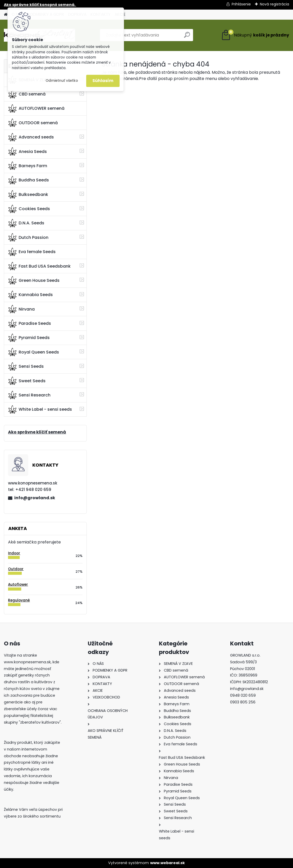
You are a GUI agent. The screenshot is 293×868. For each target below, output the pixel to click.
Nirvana (21, 309)
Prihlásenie (241, 4)
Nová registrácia (274, 4)
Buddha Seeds (29, 180)
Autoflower (18, 584)
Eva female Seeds (32, 252)
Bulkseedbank (28, 194)
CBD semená (27, 94)
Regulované (19, 600)
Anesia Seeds (28, 151)
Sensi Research (29, 395)
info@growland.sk (35, 498)
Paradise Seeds (30, 323)
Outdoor (16, 569)
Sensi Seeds (26, 366)
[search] (187, 37)
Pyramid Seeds (29, 338)
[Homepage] (6, 15)
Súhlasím (103, 81)
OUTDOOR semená (33, 123)
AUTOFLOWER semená (36, 108)
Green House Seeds (34, 280)
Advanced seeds (31, 137)
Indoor (14, 553)
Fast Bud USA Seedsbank (39, 266)
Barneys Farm (28, 166)
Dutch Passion (28, 237)
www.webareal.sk (167, 863)
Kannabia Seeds (31, 295)
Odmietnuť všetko (62, 81)
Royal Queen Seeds (34, 352)
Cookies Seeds (29, 209)
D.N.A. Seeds (26, 223)
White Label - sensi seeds (40, 409)
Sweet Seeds (27, 381)
